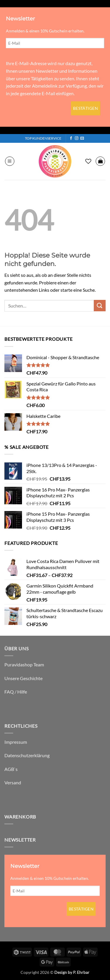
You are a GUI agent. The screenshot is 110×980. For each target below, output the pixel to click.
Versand (13, 782)
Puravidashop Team (24, 664)
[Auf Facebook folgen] (71, 138)
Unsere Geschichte (23, 678)
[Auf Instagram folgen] (77, 138)
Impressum (16, 742)
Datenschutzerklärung (27, 755)
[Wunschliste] (88, 161)
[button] (10, 161)
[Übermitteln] (100, 306)
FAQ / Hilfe (16, 692)
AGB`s (11, 769)
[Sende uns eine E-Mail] (82, 138)
